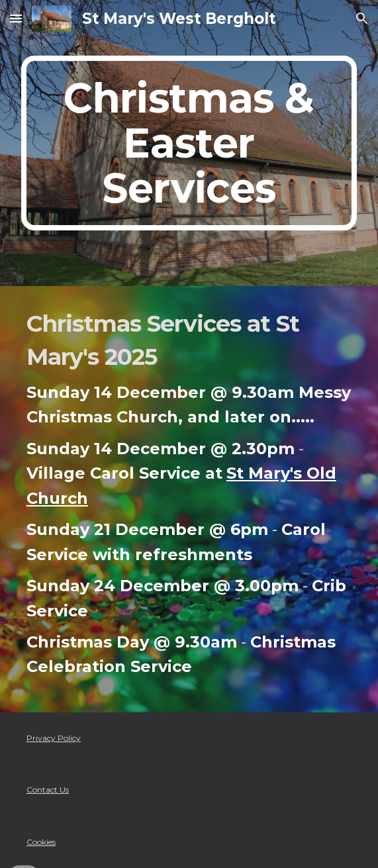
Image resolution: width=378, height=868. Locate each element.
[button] (16, 18)
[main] (189, 143)
